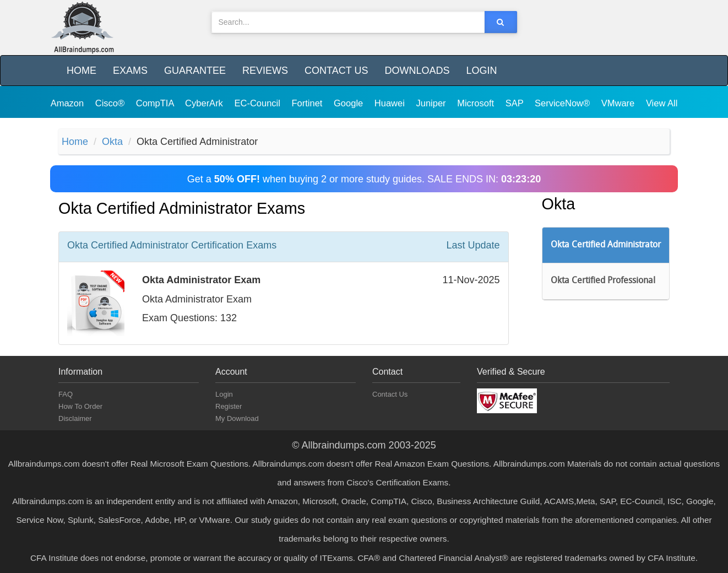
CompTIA (156, 103)
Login (481, 71)
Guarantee (195, 71)
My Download (237, 418)
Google (350, 103)
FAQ (66, 394)
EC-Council (258, 103)
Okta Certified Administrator (606, 245)
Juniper (432, 103)
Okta (112, 142)
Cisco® (111, 103)
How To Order (80, 406)
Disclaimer (75, 418)
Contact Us (336, 71)
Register (229, 406)
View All (662, 103)
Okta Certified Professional (603, 281)
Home (82, 71)
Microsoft (477, 103)
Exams (130, 71)
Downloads (417, 71)
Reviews (265, 71)
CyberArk (205, 103)
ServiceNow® (564, 103)
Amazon (69, 103)
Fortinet (309, 103)
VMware (619, 103)
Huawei (391, 103)
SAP (516, 103)
